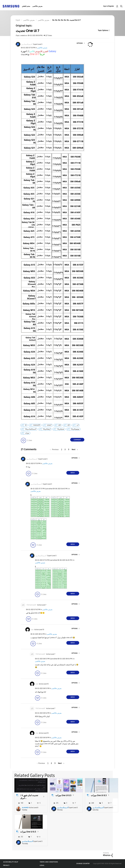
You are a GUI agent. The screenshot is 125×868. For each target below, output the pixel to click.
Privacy (6, 865)
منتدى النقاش (26, 6)
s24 (60, 425)
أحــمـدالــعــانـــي (63, 808)
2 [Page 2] (65, 449)
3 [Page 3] (69, 449)
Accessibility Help (11, 862)
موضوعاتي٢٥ (75, 429)
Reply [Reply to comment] (73, 473)
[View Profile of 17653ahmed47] (31, 605)
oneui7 (49, 425)
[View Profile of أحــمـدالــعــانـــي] (27, 44)
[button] (81, 43)
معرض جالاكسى (37, 6)
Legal (42, 865)
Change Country (83, 864)
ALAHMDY (25, 808)
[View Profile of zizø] (32, 630)
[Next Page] (75, 449)
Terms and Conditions (49, 862)
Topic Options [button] (103, 30)
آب (78, 425)
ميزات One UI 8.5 (63, 795)
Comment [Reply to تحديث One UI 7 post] (77, 440)
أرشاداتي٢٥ (47, 429)
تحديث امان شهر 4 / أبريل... (29, 797)
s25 (69, 425)
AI (26, 425)
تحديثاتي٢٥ (61, 429)
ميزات (27, 433)
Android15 (37, 425)
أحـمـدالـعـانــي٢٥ (31, 429)
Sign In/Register (109, 6)
